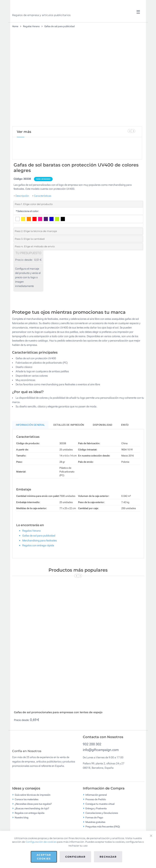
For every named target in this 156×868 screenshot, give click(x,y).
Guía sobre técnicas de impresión (33, 810)
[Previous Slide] (130, 131)
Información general (96, 810)
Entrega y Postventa (96, 824)
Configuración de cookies (41, 842)
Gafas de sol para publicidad (60, 26)
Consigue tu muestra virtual (100, 819)
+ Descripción (21, 208)
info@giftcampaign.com (101, 763)
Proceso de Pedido (96, 815)
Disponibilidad (103, 437)
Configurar (75, 857)
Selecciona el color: (27, 224)
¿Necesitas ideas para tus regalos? (33, 819)
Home (15, 26)
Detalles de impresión (69, 437)
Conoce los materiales (27, 815)
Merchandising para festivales (40, 553)
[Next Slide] (133, 131)
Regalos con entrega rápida (38, 558)
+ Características (42, 208)
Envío (125, 437)
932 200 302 (92, 757)
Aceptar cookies (44, 857)
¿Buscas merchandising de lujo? (32, 824)
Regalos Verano (31, 26)
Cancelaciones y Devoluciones (102, 828)
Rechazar (108, 857)
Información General (30, 437)
